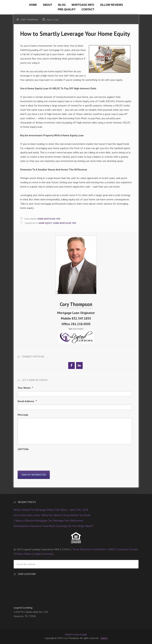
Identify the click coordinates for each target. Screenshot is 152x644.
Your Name (25, 388)
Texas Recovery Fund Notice (90, 549)
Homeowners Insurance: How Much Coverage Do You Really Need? (53, 526)
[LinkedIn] (79, 366)
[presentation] (43, 459)
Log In (104, 638)
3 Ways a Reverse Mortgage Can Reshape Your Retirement (48, 521)
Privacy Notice (23, 554)
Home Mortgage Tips (49, 219)
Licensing (48, 554)
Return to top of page (76, 634)
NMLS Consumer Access (123, 549)
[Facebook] (71, 366)
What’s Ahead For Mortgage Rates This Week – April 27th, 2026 (51, 510)
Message (23, 415)
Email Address (27, 401)
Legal (37, 554)
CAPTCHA (23, 449)
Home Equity (46, 223)
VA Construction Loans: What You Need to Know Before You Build (52, 515)
